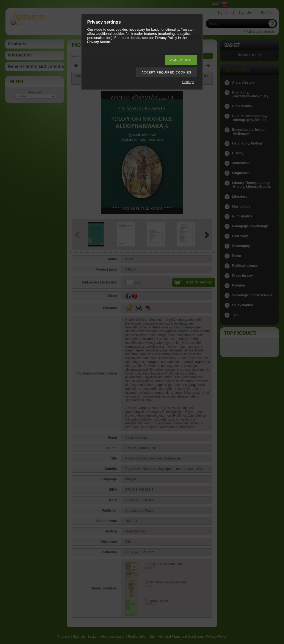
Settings (188, 82)
